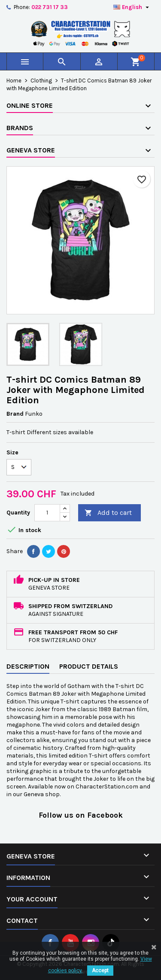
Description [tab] (28, 666)
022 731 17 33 (50, 7)
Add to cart (108, 513)
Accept (100, 971)
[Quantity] (47, 513)
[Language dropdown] (132, 7)
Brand (15, 414)
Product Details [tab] (89, 666)
